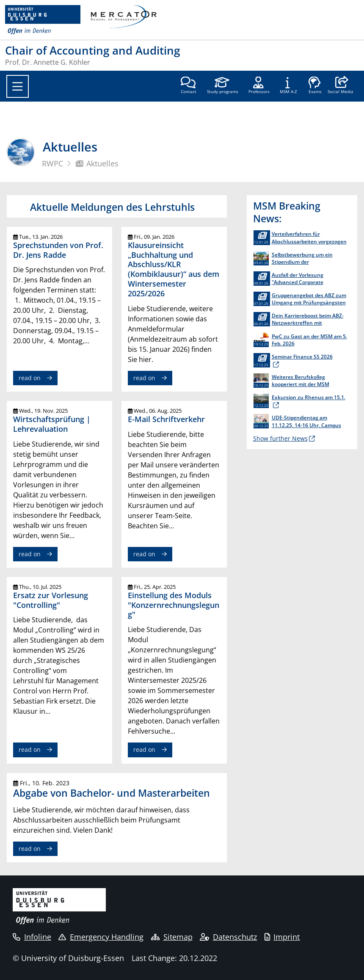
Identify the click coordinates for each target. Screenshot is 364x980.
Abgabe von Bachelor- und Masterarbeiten (112, 793)
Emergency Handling (101, 937)
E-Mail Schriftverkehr (166, 419)
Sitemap (172, 937)
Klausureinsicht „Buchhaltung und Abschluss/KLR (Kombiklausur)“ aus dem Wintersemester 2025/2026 (174, 269)
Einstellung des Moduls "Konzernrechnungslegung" (174, 605)
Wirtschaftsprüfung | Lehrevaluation (52, 424)
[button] (341, 86)
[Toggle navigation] (18, 86)
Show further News (280, 438)
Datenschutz (228, 937)
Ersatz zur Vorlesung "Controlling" (51, 600)
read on (30, 378)
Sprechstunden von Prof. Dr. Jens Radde (58, 250)
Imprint (282, 937)
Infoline (32, 937)
